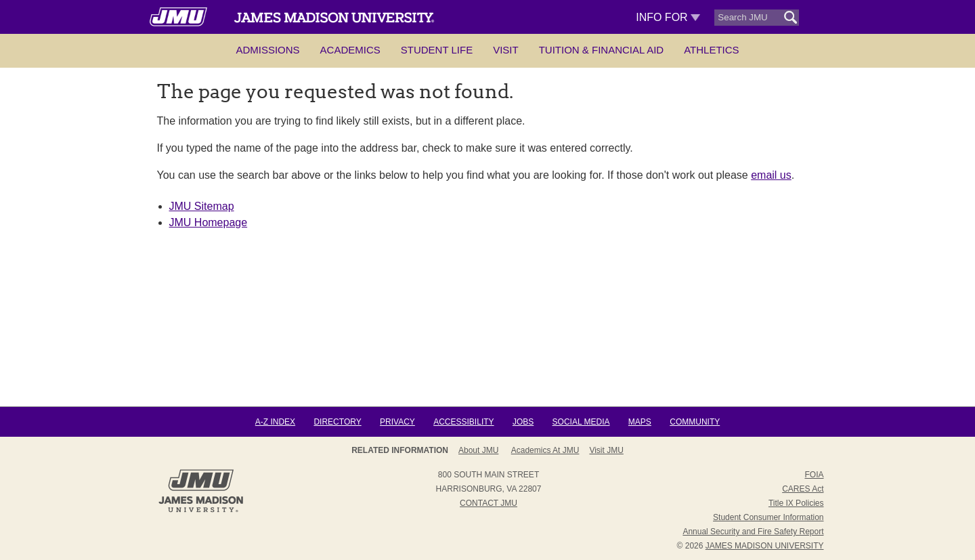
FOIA (814, 475)
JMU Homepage (209, 222)
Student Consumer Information (768, 517)
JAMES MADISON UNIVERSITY (765, 546)
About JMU (478, 450)
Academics (350, 50)
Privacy (397, 422)
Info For (668, 17)
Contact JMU (489, 503)
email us (771, 175)
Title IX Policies (796, 503)
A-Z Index (275, 422)
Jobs (523, 422)
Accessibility (463, 422)
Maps (640, 422)
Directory (337, 422)
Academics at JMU (545, 450)
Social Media (581, 422)
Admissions (267, 50)
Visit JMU (606, 450)
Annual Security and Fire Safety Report (753, 532)
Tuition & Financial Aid (601, 50)
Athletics (711, 50)
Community (695, 422)
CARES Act (803, 489)
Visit (506, 50)
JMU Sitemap (202, 206)
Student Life (437, 50)
